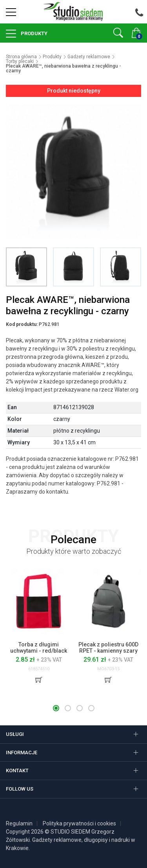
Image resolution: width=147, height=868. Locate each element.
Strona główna (21, 57)
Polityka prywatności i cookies (79, 823)
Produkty (34, 33)
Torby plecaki (20, 61)
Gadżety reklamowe (89, 57)
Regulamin (19, 823)
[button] (56, 708)
